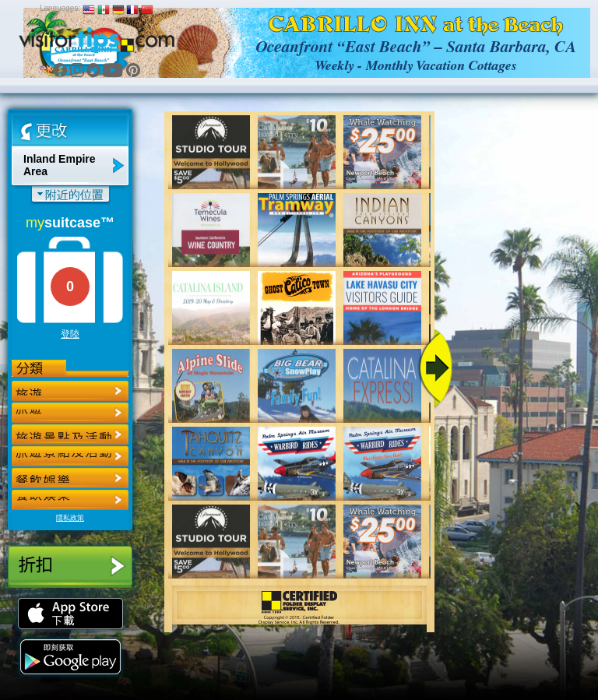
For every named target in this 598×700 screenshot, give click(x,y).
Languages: (60, 8)
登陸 (70, 334)
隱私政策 (70, 518)
